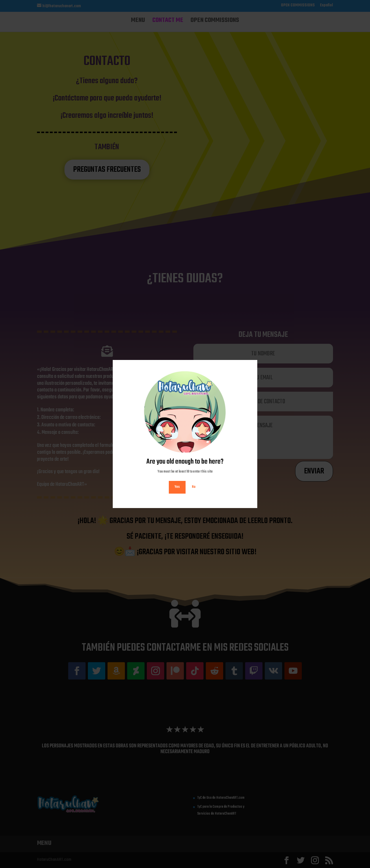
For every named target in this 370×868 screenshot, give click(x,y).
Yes (177, 487)
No (194, 487)
